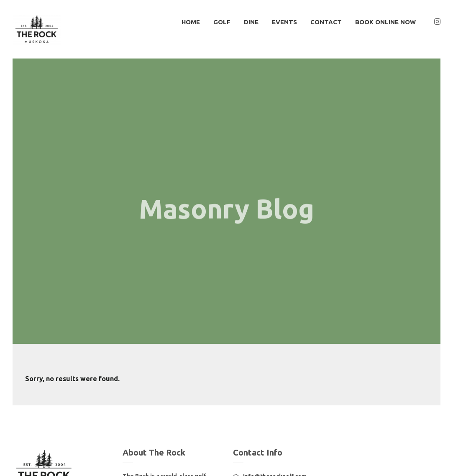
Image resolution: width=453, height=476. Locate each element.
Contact (326, 22)
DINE (251, 22)
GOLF (222, 22)
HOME (191, 22)
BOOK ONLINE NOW (385, 22)
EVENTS (284, 22)
